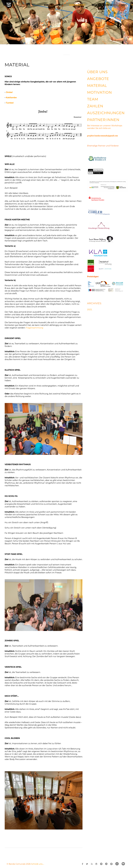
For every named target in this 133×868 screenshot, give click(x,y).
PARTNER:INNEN (103, 120)
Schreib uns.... (38, 864)
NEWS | (60, 5)
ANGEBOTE (98, 79)
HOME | (47, 5)
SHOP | (124, 5)
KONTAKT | (110, 5)
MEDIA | (95, 5)
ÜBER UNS (97, 72)
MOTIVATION (99, 92)
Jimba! (9, 92)
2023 (89, 310)
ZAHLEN (95, 106)
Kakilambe (11, 98)
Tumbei (10, 103)
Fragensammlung (34, 328)
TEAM (93, 99)
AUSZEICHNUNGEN (106, 113)
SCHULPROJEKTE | (77, 5)
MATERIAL (97, 86)
